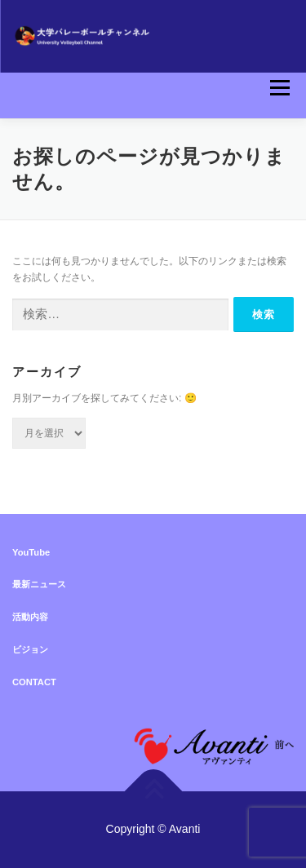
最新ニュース (39, 584)
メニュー (279, 87)
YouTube (31, 552)
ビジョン (30, 649)
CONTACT (34, 682)
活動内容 (30, 617)
